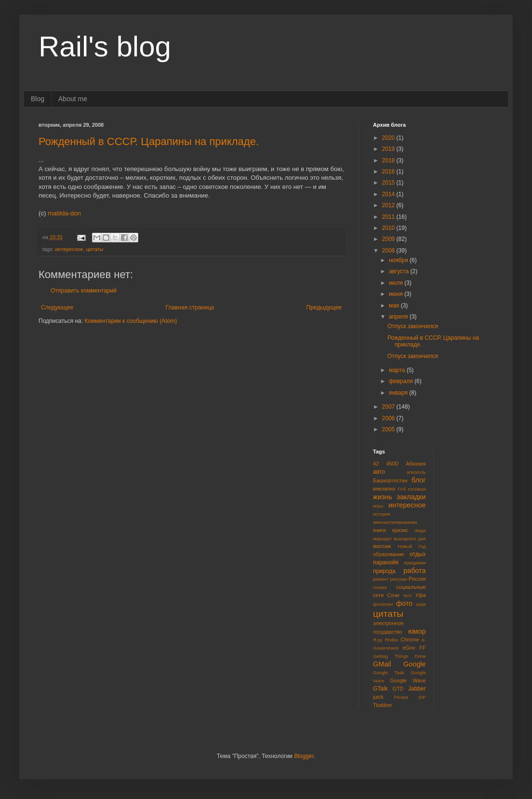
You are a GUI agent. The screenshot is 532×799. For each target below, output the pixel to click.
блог (419, 480)
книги (379, 530)
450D (392, 464)
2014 (389, 194)
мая (395, 306)
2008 (389, 251)
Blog (38, 99)
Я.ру (378, 640)
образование (389, 554)
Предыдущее (324, 307)
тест (407, 595)
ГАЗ (402, 489)
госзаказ (417, 489)
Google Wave (408, 680)
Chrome (410, 639)
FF (422, 648)
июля (397, 283)
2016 (389, 172)
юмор (417, 631)
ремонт (381, 579)
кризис (400, 530)
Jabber (417, 689)
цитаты (95, 249)
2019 (389, 149)
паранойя (386, 562)
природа (384, 571)
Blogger (304, 756)
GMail (382, 664)
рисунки (399, 579)
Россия (417, 579)
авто (379, 472)
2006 (389, 418)
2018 (389, 160)
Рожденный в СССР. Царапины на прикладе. (149, 141)
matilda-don (64, 213)
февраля (402, 381)
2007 (389, 407)
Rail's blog (105, 47)
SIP (422, 697)
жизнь (383, 497)
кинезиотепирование (395, 522)
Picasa (401, 697)
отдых (418, 554)
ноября (399, 260)
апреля (399, 317)
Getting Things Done (399, 656)
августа (400, 271)
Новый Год (412, 546)
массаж (382, 546)
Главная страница (190, 307)
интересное (69, 249)
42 (376, 464)
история (382, 514)
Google (414, 664)
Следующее (57, 307)
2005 (389, 429)
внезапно (384, 489)
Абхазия (416, 464)
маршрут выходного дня (399, 539)
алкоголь (416, 472)
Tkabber (383, 705)
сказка (380, 587)
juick (378, 697)
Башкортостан (390, 480)
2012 (389, 205)
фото (404, 603)
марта (398, 370)
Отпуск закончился (413, 326)
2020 (389, 138)
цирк (421, 604)
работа (414, 571)
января (399, 393)
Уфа (421, 595)
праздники (415, 563)
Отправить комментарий (84, 291)
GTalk (380, 689)
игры (378, 506)
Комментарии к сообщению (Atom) (131, 321)
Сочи (393, 595)
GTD (398, 689)
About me (73, 99)
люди (420, 530)
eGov (409, 648)
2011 (389, 217)
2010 (389, 228)
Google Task (389, 672)
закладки (411, 497)
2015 (389, 183)
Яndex (392, 640)
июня (397, 294)
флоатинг (383, 604)
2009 (389, 239)
